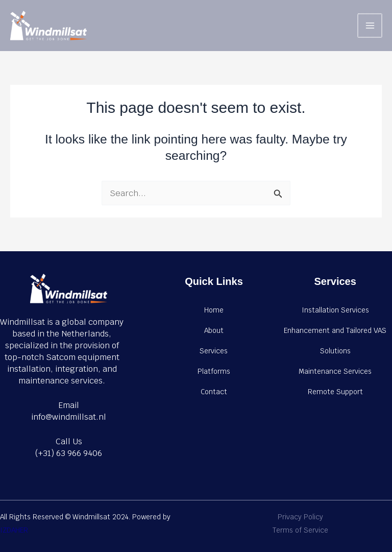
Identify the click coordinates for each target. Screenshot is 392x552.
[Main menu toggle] (370, 26)
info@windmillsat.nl (69, 417)
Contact (214, 392)
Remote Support (335, 392)
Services (214, 351)
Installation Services (335, 310)
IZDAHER (14, 530)
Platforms (214, 371)
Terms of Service (300, 530)
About (214, 330)
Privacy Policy (300, 517)
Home (214, 310)
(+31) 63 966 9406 (69, 453)
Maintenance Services (335, 371)
